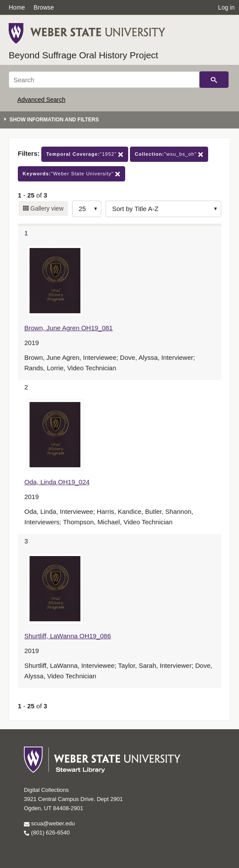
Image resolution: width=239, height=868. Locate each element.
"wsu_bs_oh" (169, 154)
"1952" (85, 154)
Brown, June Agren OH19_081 (68, 328)
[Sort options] (163, 209)
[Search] (104, 80)
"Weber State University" (71, 174)
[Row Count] (87, 209)
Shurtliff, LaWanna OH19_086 (68, 636)
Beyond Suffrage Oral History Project (83, 55)
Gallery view (46, 208)
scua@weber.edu (49, 823)
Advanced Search (41, 100)
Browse (44, 7)
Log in (226, 7)
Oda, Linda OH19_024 (57, 482)
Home (17, 7)
